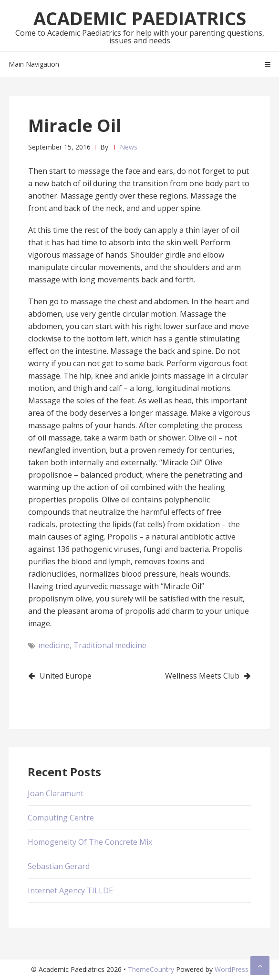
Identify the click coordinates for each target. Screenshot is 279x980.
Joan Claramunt (56, 793)
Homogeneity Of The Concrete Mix (90, 842)
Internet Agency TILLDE (70, 890)
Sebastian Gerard (59, 866)
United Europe (66, 676)
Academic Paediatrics (140, 18)
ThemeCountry (151, 969)
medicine (54, 645)
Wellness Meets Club (202, 676)
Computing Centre (61, 818)
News (129, 147)
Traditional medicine (110, 645)
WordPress (232, 969)
